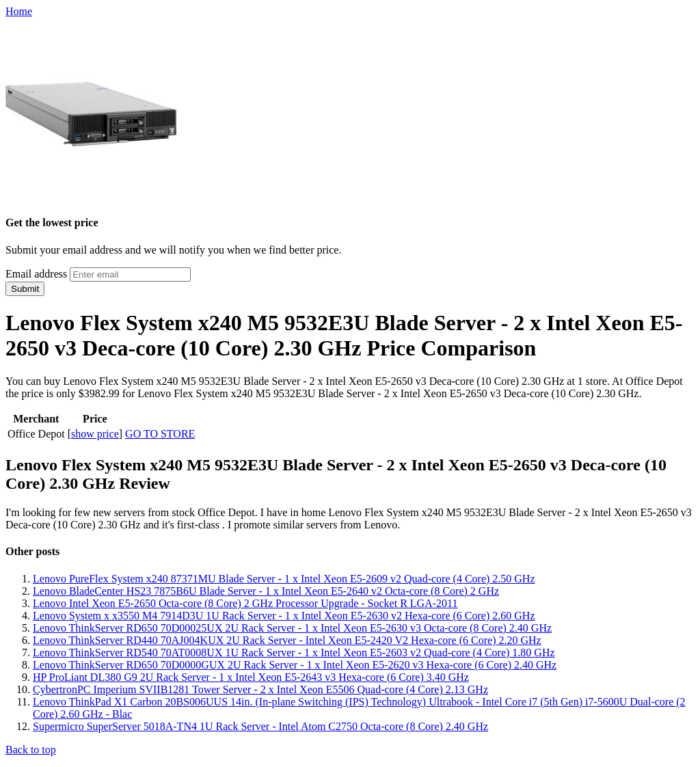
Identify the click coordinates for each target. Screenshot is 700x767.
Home (19, 11)
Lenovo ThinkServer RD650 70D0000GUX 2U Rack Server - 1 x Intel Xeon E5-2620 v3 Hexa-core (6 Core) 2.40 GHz (295, 665)
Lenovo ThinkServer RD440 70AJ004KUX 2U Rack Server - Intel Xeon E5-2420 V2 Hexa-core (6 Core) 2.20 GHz (287, 640)
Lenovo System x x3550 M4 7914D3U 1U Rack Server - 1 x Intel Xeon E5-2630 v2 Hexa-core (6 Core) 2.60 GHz (284, 616)
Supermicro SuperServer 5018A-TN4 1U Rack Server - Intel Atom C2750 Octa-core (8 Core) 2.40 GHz (260, 726)
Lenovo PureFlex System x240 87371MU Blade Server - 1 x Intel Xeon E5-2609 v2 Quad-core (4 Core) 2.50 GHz (284, 579)
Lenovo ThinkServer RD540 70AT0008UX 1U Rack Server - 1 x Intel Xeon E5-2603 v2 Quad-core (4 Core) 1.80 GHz (294, 652)
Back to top (31, 750)
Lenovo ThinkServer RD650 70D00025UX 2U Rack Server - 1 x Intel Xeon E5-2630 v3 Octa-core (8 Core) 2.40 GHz (292, 628)
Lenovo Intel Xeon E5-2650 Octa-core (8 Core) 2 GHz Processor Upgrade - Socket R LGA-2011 (245, 603)
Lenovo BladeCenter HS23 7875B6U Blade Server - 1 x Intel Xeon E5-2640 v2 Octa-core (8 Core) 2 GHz (266, 591)
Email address (36, 274)
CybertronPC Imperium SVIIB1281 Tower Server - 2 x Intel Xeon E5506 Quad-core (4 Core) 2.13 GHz (260, 689)
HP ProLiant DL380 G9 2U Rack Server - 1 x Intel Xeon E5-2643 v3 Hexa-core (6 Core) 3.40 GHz (251, 677)
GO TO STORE (160, 434)
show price (95, 434)
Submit (25, 289)
